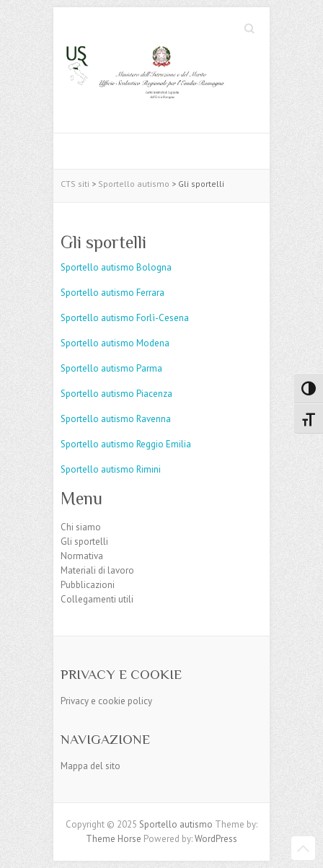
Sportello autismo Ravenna (116, 419)
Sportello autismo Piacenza (116, 394)
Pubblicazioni (88, 585)
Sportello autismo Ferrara (112, 293)
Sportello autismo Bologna (116, 267)
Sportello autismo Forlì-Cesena (125, 318)
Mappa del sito (90, 766)
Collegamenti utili (97, 599)
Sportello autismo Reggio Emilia (126, 444)
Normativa (82, 556)
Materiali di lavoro (97, 570)
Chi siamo (81, 527)
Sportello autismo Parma (111, 368)
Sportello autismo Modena (115, 343)
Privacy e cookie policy (106, 701)
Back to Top (303, 848)
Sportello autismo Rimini (111, 469)
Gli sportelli (84, 542)
